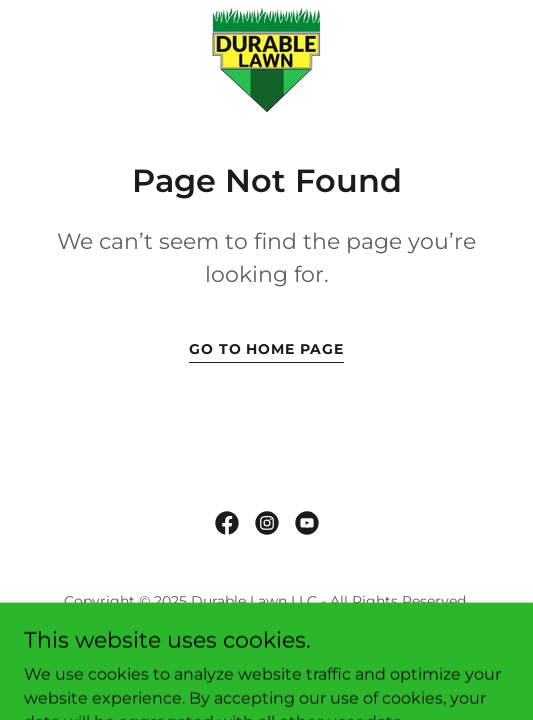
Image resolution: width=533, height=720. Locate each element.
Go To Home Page (267, 349)
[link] (266, 60)
